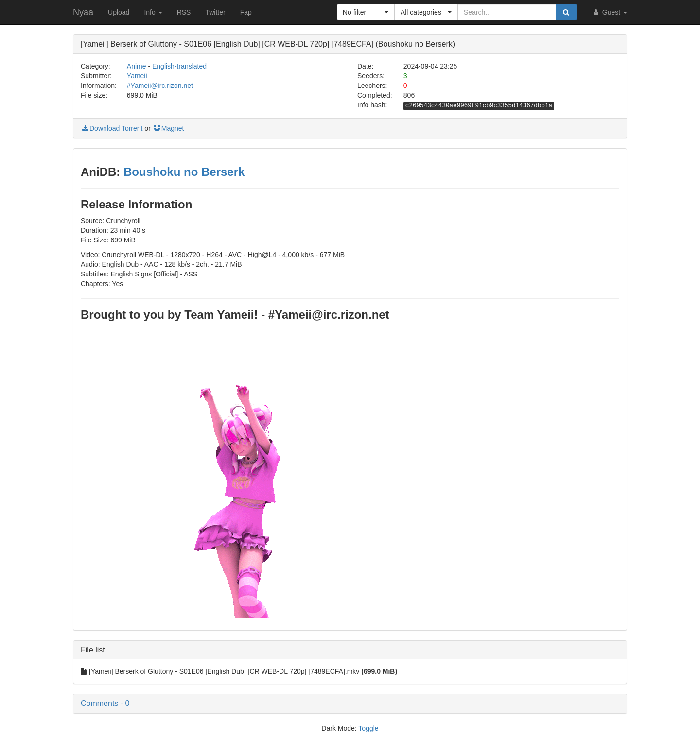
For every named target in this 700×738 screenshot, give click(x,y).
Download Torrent (112, 128)
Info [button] (153, 12)
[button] (366, 12)
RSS (184, 12)
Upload (119, 12)
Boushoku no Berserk (184, 172)
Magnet (168, 128)
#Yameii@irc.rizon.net (160, 86)
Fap (246, 12)
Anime (137, 66)
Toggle (368, 728)
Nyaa (83, 12)
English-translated (179, 66)
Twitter (215, 12)
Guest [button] (609, 12)
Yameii (137, 76)
